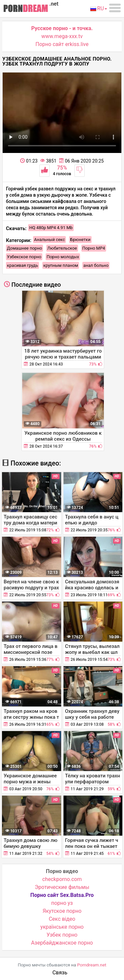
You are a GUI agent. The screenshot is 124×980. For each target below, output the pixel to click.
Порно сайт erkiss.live (62, 44)
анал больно (96, 265)
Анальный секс (49, 240)
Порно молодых (63, 257)
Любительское (62, 248)
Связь (60, 973)
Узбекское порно (24, 257)
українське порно (62, 927)
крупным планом (61, 265)
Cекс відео (62, 919)
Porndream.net (92, 965)
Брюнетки (80, 240)
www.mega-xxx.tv (62, 36)
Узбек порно (62, 935)
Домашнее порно (24, 248)
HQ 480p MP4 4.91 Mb (51, 228)
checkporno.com (62, 879)
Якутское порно (62, 911)
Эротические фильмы (62, 887)
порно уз (62, 903)
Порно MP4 (94, 248)
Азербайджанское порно (62, 943)
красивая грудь (22, 265)
